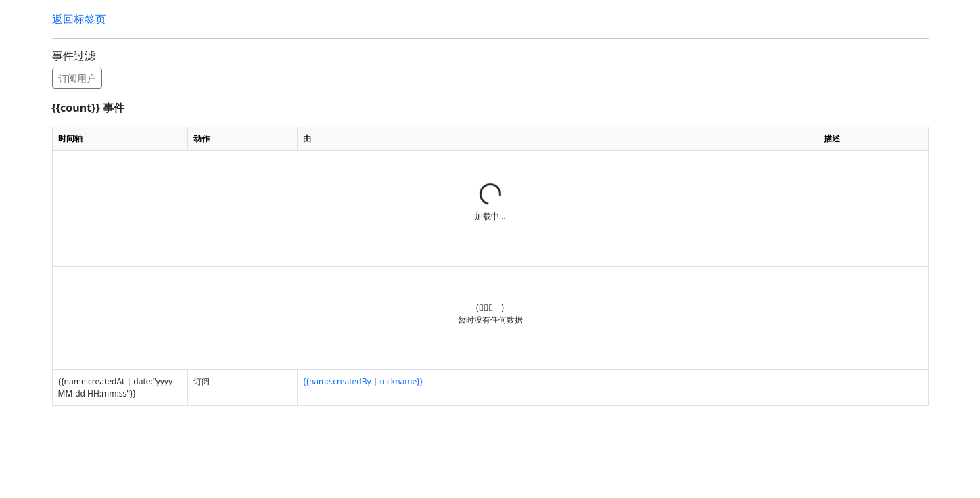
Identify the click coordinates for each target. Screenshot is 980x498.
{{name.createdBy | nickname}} (363, 381)
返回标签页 (79, 19)
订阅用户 (77, 78)
